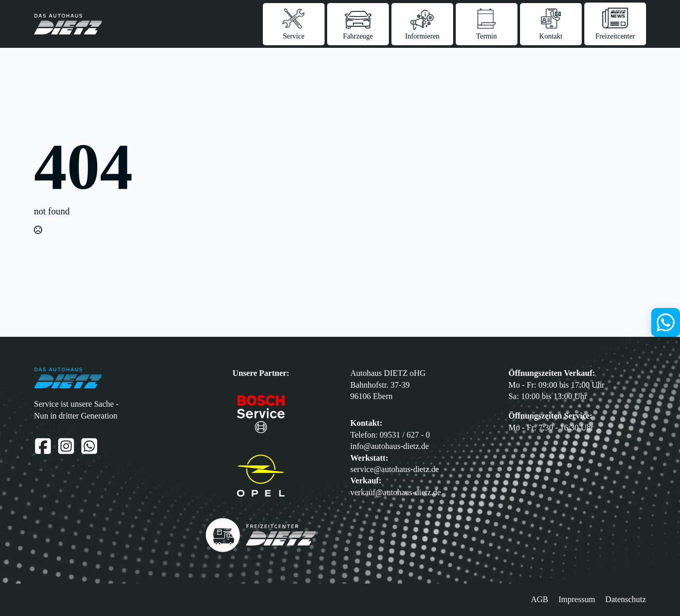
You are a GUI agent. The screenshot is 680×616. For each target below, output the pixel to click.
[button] (15, 601)
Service (294, 36)
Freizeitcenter (615, 36)
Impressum (577, 599)
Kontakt (551, 36)
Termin (487, 36)
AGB (540, 599)
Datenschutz (626, 599)
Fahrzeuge (358, 36)
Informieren (422, 36)
